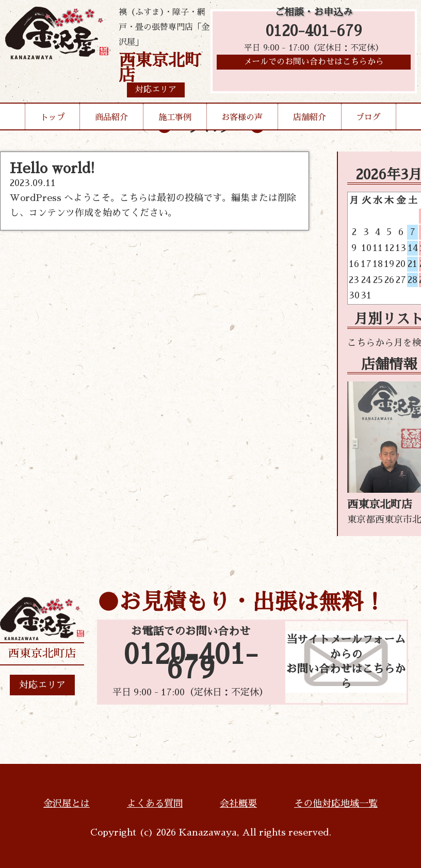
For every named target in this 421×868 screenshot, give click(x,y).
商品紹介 (111, 118)
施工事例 (175, 118)
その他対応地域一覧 (336, 804)
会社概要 (238, 804)
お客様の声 (242, 118)
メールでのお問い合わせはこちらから (314, 64)
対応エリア (42, 685)
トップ (53, 118)
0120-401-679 (314, 32)
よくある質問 (155, 804)
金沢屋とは (67, 804)
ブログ (368, 118)
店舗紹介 (310, 118)
